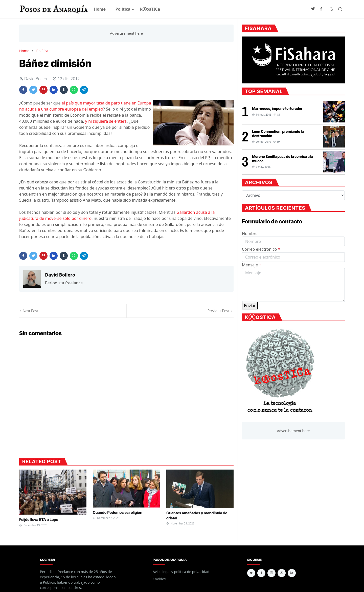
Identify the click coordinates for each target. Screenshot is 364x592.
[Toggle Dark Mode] (332, 9)
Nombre (250, 234)
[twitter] (313, 9)
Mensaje (252, 265)
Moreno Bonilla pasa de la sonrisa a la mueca (283, 159)
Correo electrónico (261, 249)
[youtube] (282, 573)
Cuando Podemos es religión (118, 512)
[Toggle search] (340, 9)
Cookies (159, 579)
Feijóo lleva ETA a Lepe (39, 520)
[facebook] (321, 9)
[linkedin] (292, 573)
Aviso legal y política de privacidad (181, 572)
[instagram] (271, 573)
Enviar (250, 306)
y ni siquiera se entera (106, 121)
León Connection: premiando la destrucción (278, 134)
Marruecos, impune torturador (277, 108)
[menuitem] (100, 9)
